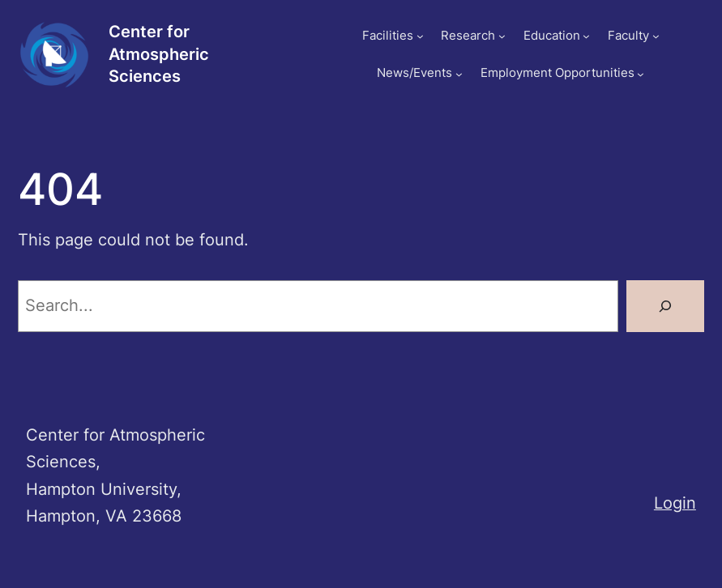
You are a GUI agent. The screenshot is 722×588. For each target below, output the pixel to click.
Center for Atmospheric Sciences (159, 54)
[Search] (665, 306)
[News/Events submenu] (459, 74)
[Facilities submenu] (420, 36)
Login (675, 503)
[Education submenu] (586, 36)
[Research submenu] (502, 36)
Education (552, 36)
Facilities (388, 36)
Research (468, 36)
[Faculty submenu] (656, 36)
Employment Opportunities (558, 73)
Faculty (628, 36)
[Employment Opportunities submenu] (641, 74)
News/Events (414, 73)
